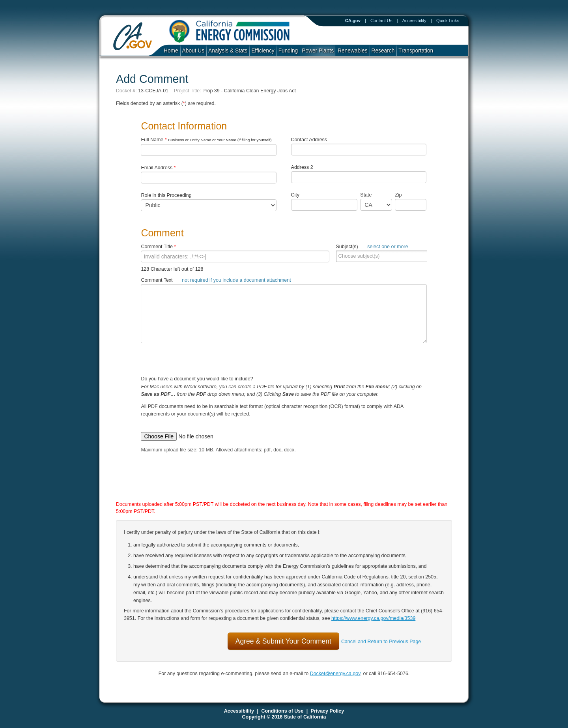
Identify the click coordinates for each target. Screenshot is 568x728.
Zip (400, 195)
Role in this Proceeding (166, 195)
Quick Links (448, 21)
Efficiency (263, 51)
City (295, 195)
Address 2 (302, 167)
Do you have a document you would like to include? (284, 403)
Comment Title (158, 247)
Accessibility (414, 21)
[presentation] (276, 485)
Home (171, 51)
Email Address (158, 168)
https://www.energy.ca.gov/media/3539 (373, 618)
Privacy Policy (328, 711)
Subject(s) (372, 247)
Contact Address (309, 140)
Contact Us (381, 21)
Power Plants (318, 51)
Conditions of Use (282, 711)
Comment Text (216, 280)
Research (383, 51)
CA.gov (353, 21)
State (366, 195)
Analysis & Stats (228, 51)
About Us (193, 51)
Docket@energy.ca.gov (335, 674)
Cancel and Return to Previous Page (381, 642)
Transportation (416, 51)
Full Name (206, 140)
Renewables (353, 51)
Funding (288, 51)
